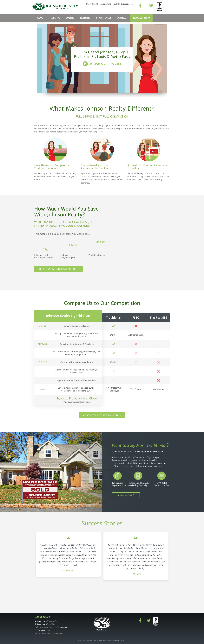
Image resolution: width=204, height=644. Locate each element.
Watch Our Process (106, 64)
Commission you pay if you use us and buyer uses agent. (149, 256)
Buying (70, 18)
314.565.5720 (44, 630)
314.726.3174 (40, 621)
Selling (55, 18)
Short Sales (104, 18)
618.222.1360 (40, 624)
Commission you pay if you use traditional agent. (149, 244)
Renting (85, 18)
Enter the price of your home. (149, 233)
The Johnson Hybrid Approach (57, 269)
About (41, 18)
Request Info (141, 18)
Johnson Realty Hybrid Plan (68, 316)
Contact (122, 18)
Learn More (125, 496)
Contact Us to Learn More (101, 415)
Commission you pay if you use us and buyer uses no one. (149, 267)
